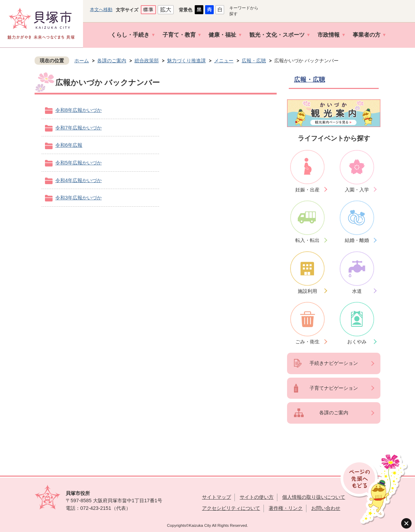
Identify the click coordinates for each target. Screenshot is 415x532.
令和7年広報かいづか (79, 128)
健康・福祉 (222, 35)
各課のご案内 (112, 61)
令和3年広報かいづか (79, 198)
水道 (357, 291)
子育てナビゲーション (334, 388)
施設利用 (307, 291)
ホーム (82, 61)
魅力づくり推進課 (186, 61)
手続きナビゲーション (334, 363)
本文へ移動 (101, 10)
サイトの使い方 (257, 497)
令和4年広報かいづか (79, 180)
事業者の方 (367, 35)
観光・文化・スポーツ (277, 35)
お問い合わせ (326, 508)
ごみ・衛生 (307, 342)
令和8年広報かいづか (79, 110)
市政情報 (329, 35)
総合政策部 (147, 61)
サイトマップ (216, 497)
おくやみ (357, 342)
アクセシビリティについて (231, 508)
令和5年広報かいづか (79, 163)
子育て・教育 (179, 35)
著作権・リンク (286, 508)
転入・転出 (307, 240)
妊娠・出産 (307, 190)
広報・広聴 (254, 61)
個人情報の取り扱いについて (314, 497)
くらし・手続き (130, 35)
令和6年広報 (69, 145)
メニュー (224, 61)
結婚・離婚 (357, 240)
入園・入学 (357, 190)
